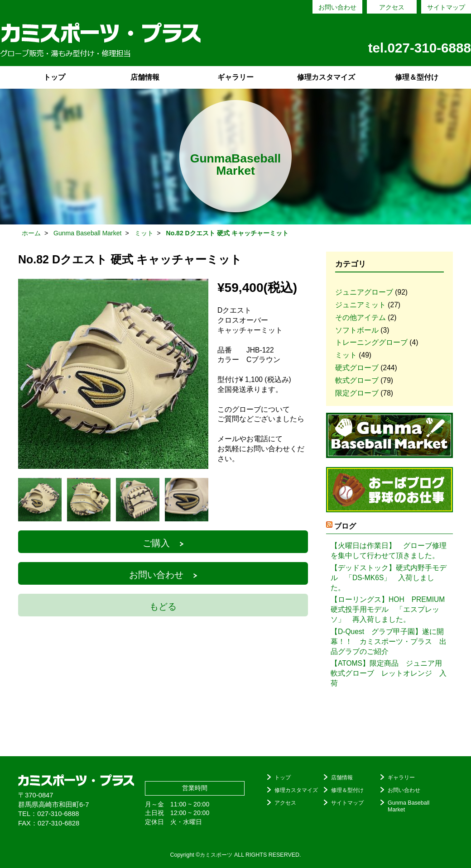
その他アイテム (360, 317)
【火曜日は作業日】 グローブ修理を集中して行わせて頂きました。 (389, 551)
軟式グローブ (357, 380)
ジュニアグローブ (364, 292)
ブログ (345, 526)
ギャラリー (235, 77)
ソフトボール (357, 330)
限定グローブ (357, 393)
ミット (346, 355)
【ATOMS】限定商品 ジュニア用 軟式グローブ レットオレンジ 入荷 (389, 673)
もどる (163, 606)
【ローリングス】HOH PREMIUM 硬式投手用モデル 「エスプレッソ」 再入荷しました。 (389, 609)
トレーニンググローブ (371, 342)
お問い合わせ (337, 7)
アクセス (392, 7)
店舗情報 (145, 77)
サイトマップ (446, 7)
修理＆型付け (417, 77)
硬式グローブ (357, 368)
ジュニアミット (360, 305)
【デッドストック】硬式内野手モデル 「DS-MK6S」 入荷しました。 (389, 578)
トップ (54, 77)
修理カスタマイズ (326, 77)
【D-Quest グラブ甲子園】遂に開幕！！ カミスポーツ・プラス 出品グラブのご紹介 (389, 641)
